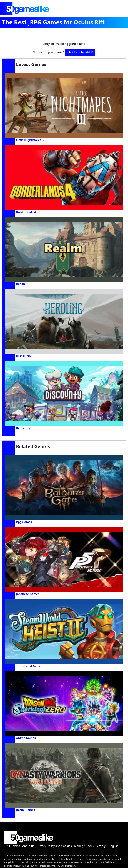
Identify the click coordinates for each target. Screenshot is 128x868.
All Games (13, 846)
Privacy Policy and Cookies (54, 846)
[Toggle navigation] (120, 9)
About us (28, 846)
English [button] (114, 846)
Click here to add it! (80, 52)
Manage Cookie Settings (90, 846)
